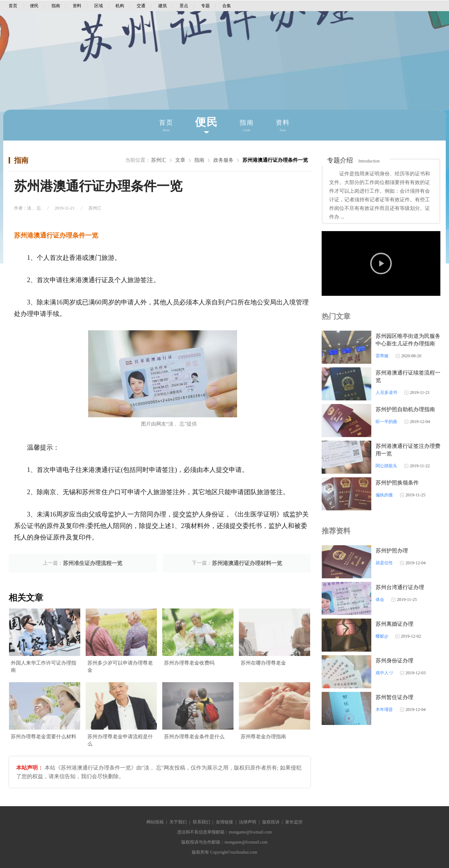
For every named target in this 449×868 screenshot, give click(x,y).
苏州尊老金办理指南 (263, 737)
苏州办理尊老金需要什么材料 (44, 737)
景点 (184, 6)
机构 (120, 6)
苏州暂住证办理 (394, 697)
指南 (56, 6)
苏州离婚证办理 (394, 624)
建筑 (163, 6)
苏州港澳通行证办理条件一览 (275, 160)
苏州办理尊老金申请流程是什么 (120, 740)
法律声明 (248, 822)
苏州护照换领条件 (397, 483)
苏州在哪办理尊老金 (263, 663)
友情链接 (224, 822)
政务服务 (223, 160)
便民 (34, 6)
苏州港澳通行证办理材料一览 (247, 563)
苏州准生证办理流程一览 (93, 563)
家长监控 (294, 822)
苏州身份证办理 (394, 661)
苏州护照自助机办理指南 (405, 409)
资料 (77, 6)
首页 (13, 6)
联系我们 (201, 822)
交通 (141, 6)
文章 (180, 160)
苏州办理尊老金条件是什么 (194, 737)
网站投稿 (155, 822)
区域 (99, 6)
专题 (205, 6)
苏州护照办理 (392, 551)
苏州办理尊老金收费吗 (189, 663)
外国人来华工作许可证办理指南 (44, 667)
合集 (227, 6)
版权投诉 (271, 822)
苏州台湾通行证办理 (400, 587)
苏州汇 (159, 160)
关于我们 (178, 822)
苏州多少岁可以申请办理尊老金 (120, 667)
